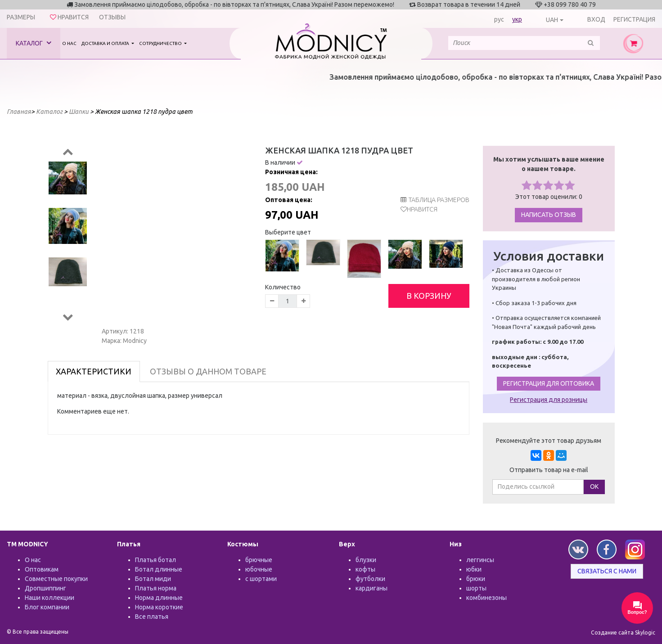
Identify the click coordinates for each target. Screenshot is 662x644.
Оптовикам (42, 569)
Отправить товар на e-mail (549, 470)
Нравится (422, 209)
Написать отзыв (549, 215)
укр (517, 19)
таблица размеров (435, 200)
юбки (474, 569)
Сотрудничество (161, 43)
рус (499, 19)
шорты (476, 588)
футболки (370, 579)
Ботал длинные (159, 569)
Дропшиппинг (45, 588)
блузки (366, 560)
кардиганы (372, 588)
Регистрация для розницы (549, 400)
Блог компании (47, 607)
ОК (594, 486)
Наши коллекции (50, 598)
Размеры (21, 17)
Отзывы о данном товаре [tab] (208, 371)
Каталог (34, 43)
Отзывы (112, 17)
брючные (259, 560)
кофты (365, 569)
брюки (476, 579)
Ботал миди (153, 579)
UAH (552, 20)
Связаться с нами (607, 571)
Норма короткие (159, 607)
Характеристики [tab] (94, 371)
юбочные (259, 569)
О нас (69, 43)
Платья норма (156, 588)
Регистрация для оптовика (549, 383)
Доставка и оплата (106, 43)
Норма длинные (159, 598)
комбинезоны (486, 598)
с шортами (261, 579)
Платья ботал (155, 560)
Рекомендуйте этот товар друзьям (549, 441)
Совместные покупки (56, 579)
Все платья (152, 617)
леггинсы (480, 560)
